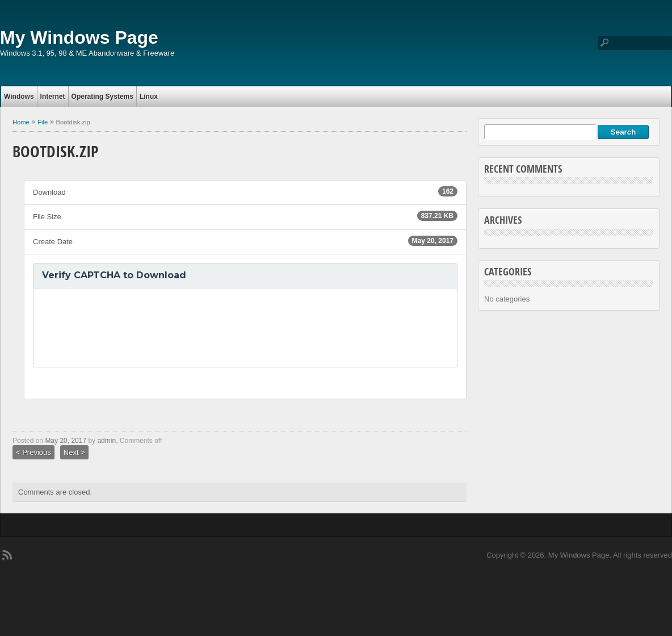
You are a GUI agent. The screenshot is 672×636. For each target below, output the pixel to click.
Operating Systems (102, 97)
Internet (53, 97)
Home (21, 122)
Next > (74, 452)
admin (106, 441)
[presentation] (128, 328)
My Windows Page (79, 37)
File (43, 122)
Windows (19, 97)
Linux (149, 97)
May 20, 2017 (66, 441)
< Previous (33, 452)
